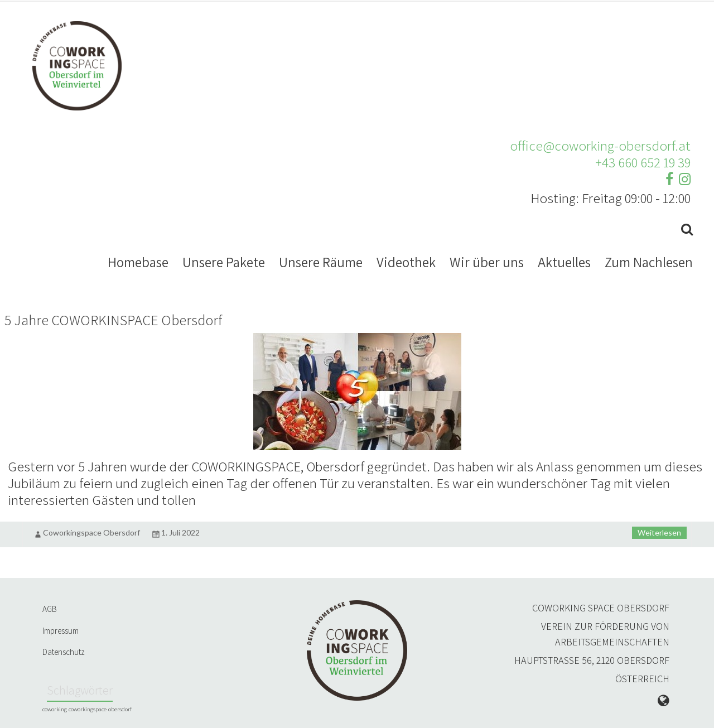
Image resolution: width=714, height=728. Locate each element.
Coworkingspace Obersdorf (91, 532)
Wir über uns (487, 262)
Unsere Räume (321, 262)
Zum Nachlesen (649, 262)
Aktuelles (564, 262)
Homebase (138, 262)
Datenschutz (64, 652)
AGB (50, 609)
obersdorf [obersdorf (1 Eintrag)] (120, 709)
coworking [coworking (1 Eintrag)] (55, 709)
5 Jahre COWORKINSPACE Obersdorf (113, 320)
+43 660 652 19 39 (643, 162)
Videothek (406, 262)
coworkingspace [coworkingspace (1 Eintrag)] (88, 709)
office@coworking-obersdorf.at (600, 145)
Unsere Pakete (224, 262)
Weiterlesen (659, 532)
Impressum (61, 631)
